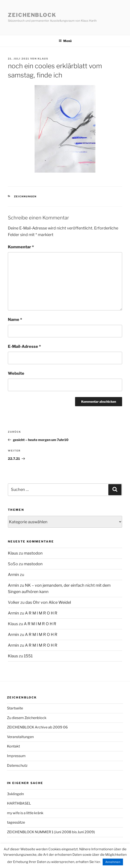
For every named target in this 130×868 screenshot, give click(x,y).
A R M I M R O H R (41, 613)
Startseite (15, 708)
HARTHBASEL (19, 803)
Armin (13, 575)
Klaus (43, 59)
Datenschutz (17, 766)
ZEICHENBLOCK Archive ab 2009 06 (37, 727)
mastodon (33, 553)
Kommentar (21, 247)
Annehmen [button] (113, 862)
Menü (65, 41)
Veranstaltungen (20, 737)
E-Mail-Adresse (24, 346)
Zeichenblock (32, 15)
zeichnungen (25, 196)
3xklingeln (15, 794)
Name (15, 319)
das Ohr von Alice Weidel (48, 602)
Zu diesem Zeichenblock (27, 718)
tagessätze (16, 822)
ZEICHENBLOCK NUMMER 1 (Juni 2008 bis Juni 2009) (51, 832)
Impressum (16, 756)
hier (97, 862)
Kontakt (13, 746)
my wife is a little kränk (25, 813)
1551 (28, 656)
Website (16, 373)
